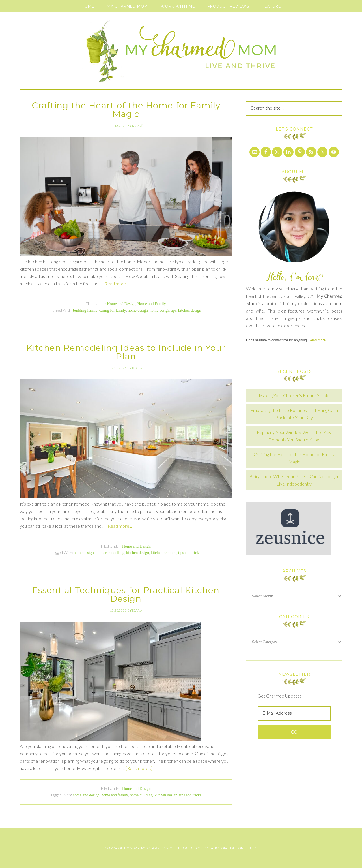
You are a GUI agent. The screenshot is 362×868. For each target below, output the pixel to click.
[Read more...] (117, 284)
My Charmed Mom (181, 54)
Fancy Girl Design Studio (233, 848)
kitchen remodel (164, 553)
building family (85, 310)
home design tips (163, 310)
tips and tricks (189, 553)
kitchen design (190, 310)
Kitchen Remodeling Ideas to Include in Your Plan (126, 352)
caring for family (113, 310)
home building (141, 795)
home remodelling (110, 553)
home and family (115, 795)
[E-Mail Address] (294, 713)
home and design (86, 795)
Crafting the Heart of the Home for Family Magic (126, 110)
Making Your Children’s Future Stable (294, 395)
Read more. (317, 340)
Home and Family (151, 304)
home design (138, 310)
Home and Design (121, 304)
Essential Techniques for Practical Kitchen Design (126, 594)
